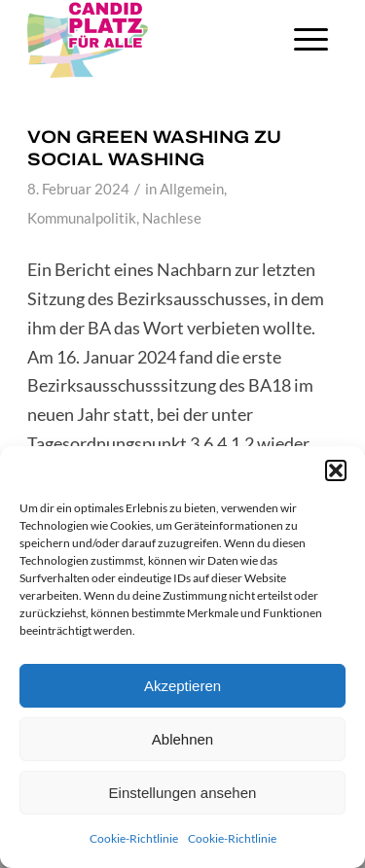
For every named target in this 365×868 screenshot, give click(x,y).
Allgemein (192, 189)
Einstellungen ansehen (183, 793)
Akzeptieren (182, 686)
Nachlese (172, 218)
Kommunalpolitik (82, 218)
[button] (336, 470)
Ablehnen (182, 739)
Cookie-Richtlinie (134, 838)
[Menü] (311, 39)
